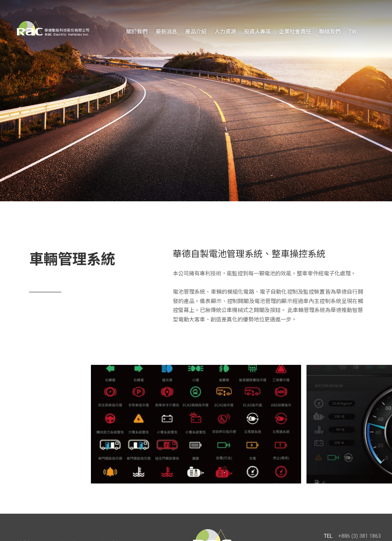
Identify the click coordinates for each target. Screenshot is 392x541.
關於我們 (137, 32)
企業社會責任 (295, 32)
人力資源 (225, 32)
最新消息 (166, 32)
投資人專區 (257, 32)
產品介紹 (196, 32)
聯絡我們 (330, 32)
